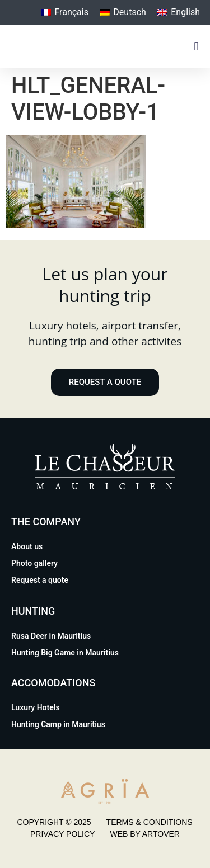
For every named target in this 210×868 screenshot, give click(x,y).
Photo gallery (34, 563)
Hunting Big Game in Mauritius (65, 653)
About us (27, 546)
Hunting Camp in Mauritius (58, 724)
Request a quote (40, 580)
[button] (196, 46)
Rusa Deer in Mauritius (51, 636)
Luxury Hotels (36, 707)
